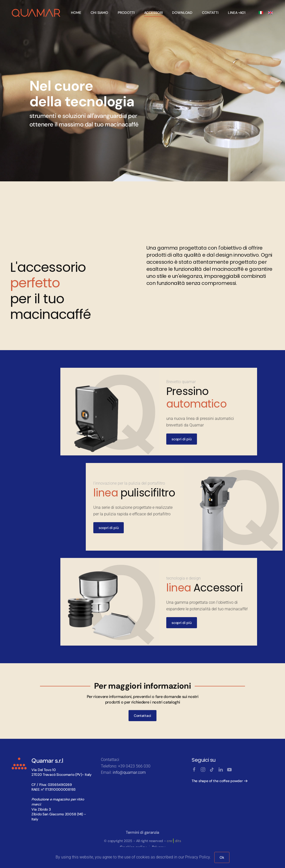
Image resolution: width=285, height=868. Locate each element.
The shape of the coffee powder (217, 781)
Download (182, 13)
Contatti (210, 13)
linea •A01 (237, 13)
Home (76, 13)
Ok (222, 857)
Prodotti (126, 13)
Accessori (153, 13)
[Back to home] (36, 13)
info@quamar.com (129, 772)
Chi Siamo (99, 13)
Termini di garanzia (142, 832)
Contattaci (142, 716)
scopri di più (181, 439)
